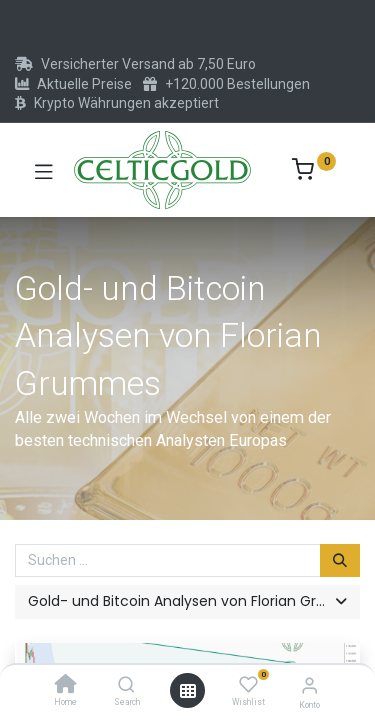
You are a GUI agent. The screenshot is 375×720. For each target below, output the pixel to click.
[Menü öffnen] (188, 691)
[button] (187, 602)
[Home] (66, 686)
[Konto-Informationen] (309, 685)
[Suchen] (340, 561)
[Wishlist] (248, 685)
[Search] (126, 686)
